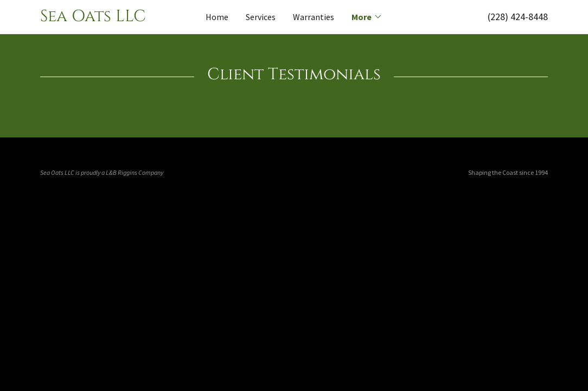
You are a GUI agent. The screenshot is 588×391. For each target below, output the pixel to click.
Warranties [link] (314, 17)
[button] (367, 17)
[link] (104, 18)
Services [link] (261, 17)
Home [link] (217, 17)
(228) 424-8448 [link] (518, 17)
